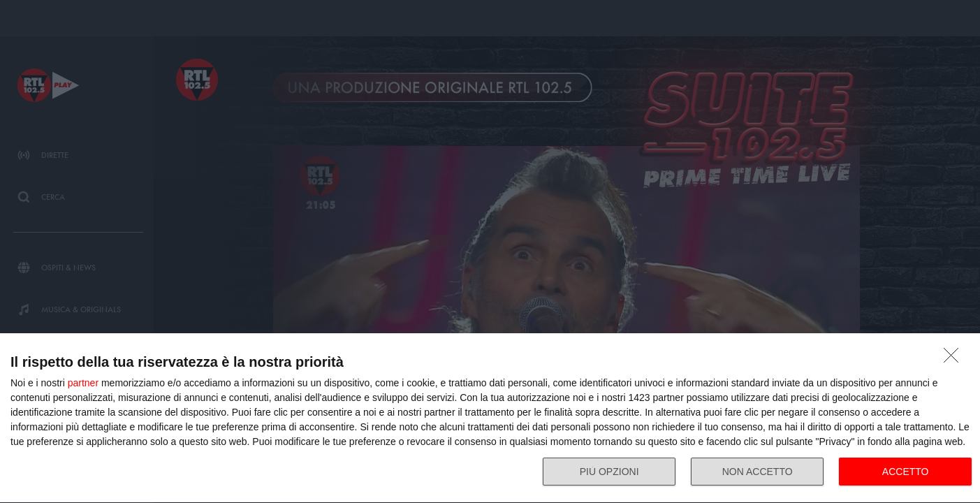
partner (83, 383)
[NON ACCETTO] (955, 359)
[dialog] (490, 418)
